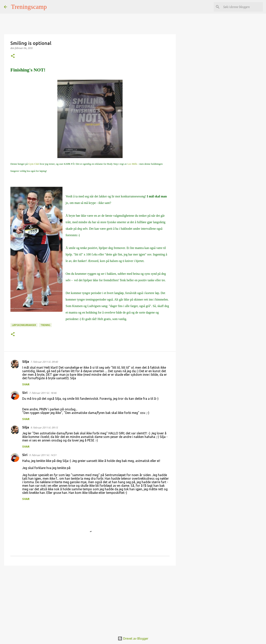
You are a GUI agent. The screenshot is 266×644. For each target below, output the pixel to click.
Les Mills (133, 164)
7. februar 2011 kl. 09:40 (44, 362)
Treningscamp (29, 7)
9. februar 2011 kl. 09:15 (44, 427)
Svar (26, 384)
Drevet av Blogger (133, 638)
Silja (26, 362)
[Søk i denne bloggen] (242, 7)
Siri (25, 393)
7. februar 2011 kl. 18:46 (43, 393)
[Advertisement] (90, 599)
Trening (45, 325)
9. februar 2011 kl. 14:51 (43, 455)
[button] (13, 56)
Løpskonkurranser (24, 325)
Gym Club (34, 164)
